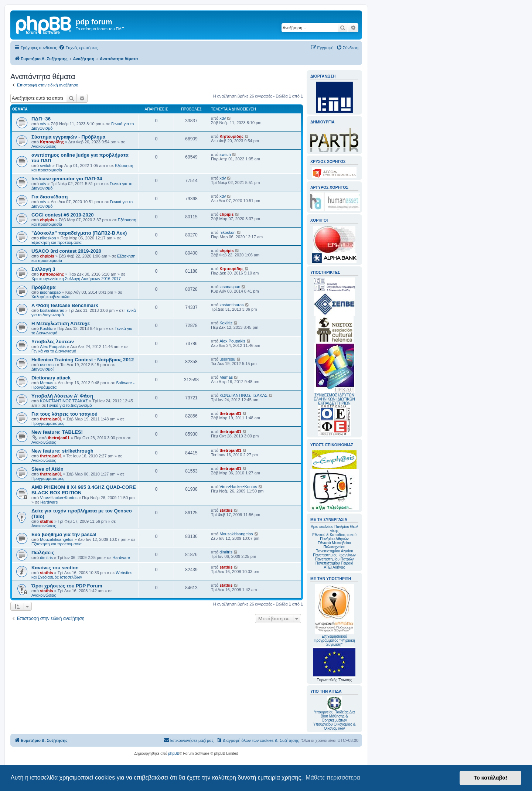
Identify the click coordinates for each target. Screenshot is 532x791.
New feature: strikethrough (62, 451)
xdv (43, 124)
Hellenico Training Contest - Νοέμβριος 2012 (83, 360)
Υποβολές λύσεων (53, 342)
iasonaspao (50, 292)
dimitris (46, 558)
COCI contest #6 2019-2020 (63, 215)
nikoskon (48, 238)
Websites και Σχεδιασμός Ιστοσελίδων (82, 575)
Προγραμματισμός (48, 423)
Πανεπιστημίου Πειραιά (334, 563)
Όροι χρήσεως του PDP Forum (67, 586)
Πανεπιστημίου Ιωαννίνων (334, 555)
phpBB (174, 754)
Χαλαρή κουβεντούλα (50, 297)
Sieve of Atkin (47, 469)
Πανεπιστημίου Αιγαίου (334, 551)
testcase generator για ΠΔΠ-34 (67, 179)
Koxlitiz (46, 328)
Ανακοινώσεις (44, 146)
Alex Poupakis (53, 347)
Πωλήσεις (43, 553)
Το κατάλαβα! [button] (490, 778)
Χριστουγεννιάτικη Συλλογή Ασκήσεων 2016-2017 (76, 279)
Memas (47, 383)
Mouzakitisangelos (57, 539)
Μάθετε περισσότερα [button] (333, 778)
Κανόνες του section (55, 568)
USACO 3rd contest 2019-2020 (66, 251)
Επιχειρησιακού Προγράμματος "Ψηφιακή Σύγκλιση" (334, 615)
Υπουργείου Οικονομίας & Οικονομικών (335, 726)
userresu (48, 365)
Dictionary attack (51, 378)
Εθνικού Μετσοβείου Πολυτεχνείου (334, 545)
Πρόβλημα (43, 287)
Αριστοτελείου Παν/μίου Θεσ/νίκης (334, 529)
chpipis (47, 220)
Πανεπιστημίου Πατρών (335, 559)
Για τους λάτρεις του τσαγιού (64, 414)
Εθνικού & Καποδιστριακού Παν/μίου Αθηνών (334, 537)
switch (46, 166)
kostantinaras (52, 310)
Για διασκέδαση (50, 197)
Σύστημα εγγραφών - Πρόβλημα (69, 137)
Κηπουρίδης (52, 142)
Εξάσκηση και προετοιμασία (57, 242)
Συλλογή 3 (43, 269)
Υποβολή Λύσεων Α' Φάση (62, 396)
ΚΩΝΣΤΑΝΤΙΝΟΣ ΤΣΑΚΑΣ (64, 401)
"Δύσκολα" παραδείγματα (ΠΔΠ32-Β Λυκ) (79, 233)
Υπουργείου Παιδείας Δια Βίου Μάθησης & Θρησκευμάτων (335, 716)
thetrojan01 (51, 419)
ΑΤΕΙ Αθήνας (334, 567)
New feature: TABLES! (57, 432)
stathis (46, 521)
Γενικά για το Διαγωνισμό (54, 351)
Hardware (49, 502)
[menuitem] (78, 48)
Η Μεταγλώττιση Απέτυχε (61, 323)
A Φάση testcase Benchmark (65, 305)
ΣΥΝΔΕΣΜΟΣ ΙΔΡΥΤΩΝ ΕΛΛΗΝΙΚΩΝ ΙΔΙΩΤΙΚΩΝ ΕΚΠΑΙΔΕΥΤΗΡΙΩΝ (334, 399)
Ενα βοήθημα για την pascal (64, 534)
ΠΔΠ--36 (41, 119)
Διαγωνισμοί (42, 369)
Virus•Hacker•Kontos (59, 498)
